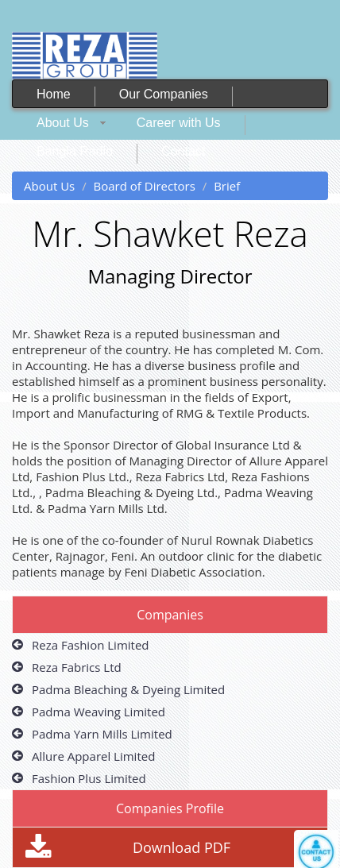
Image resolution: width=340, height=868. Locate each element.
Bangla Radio (75, 151)
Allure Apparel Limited (93, 756)
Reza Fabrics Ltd (77, 667)
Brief (227, 186)
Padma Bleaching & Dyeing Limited (128, 689)
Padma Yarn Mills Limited (102, 734)
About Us (63, 123)
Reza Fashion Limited (91, 645)
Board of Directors (145, 186)
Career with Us (179, 123)
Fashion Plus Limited (89, 778)
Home (54, 94)
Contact (183, 151)
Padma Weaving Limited (99, 712)
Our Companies (164, 94)
